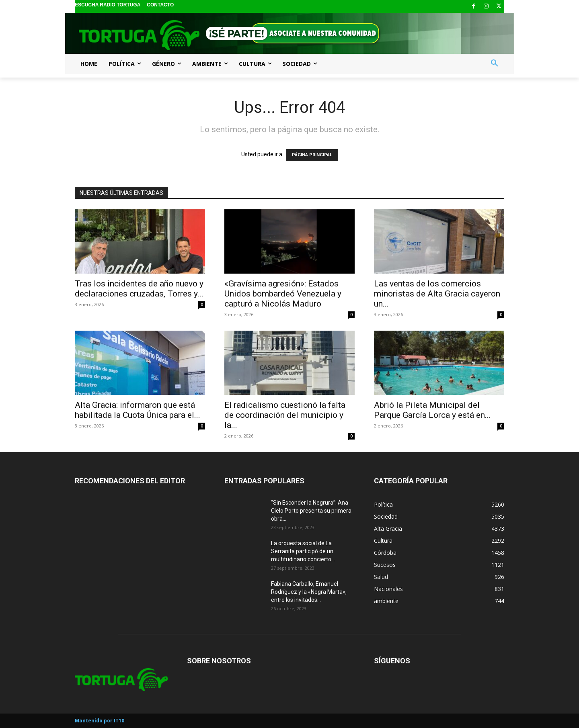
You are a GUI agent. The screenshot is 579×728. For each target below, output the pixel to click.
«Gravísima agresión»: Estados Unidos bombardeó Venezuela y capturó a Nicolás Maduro (283, 294)
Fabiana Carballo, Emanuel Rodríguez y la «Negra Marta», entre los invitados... (309, 592)
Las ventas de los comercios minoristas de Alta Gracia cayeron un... (437, 294)
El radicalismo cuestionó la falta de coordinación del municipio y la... (285, 415)
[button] (495, 63)
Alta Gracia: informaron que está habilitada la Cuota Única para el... (138, 410)
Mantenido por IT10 (100, 721)
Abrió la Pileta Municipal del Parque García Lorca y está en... (432, 410)
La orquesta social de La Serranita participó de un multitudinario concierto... (303, 551)
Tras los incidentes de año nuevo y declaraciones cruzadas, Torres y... (139, 289)
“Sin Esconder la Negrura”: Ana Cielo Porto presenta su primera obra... (311, 511)
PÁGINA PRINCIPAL (312, 155)
